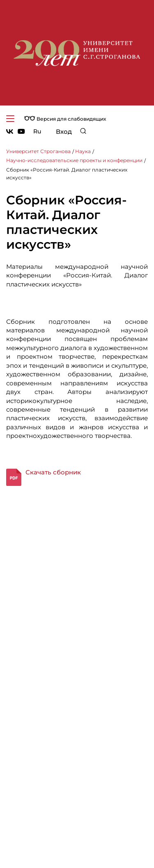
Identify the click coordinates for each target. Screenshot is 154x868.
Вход (64, 132)
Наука (83, 151)
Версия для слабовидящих (65, 119)
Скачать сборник (53, 472)
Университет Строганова (38, 151)
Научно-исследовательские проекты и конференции (74, 160)
